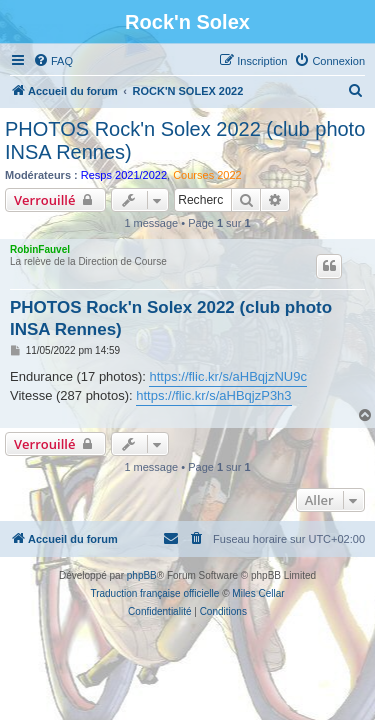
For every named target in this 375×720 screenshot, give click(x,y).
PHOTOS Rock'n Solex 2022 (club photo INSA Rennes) (185, 140)
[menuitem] (53, 61)
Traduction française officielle (154, 593)
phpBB (142, 575)
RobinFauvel (40, 249)
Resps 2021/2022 (124, 175)
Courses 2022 (207, 175)
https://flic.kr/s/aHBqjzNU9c (228, 376)
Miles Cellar (258, 593)
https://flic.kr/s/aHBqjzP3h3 (213, 395)
